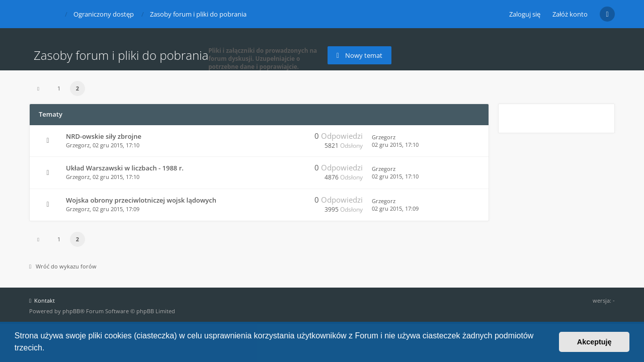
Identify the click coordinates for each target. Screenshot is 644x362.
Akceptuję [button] (594, 342)
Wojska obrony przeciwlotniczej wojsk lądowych (141, 200)
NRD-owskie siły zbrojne (104, 136)
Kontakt (42, 300)
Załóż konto (570, 14)
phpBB (71, 311)
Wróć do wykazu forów (63, 266)
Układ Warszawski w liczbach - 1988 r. (125, 168)
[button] (48, 349)
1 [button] (59, 88)
